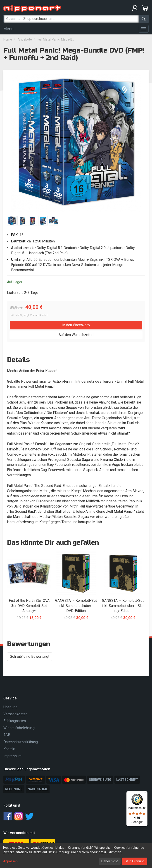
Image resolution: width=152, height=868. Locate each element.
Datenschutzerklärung (21, 742)
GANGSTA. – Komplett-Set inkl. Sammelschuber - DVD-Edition (76, 606)
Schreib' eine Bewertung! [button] (30, 656)
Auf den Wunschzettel (76, 335)
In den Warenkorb (76, 325)
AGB (7, 735)
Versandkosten (39, 315)
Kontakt (9, 749)
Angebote (25, 39)
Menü (8, 29)
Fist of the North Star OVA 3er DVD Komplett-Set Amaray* (29, 606)
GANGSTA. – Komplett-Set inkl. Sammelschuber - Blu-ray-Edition (123, 606)
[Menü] (145, 794)
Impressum (12, 756)
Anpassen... (11, 861)
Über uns (10, 707)
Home (8, 39)
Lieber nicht (110, 861)
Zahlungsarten (15, 721)
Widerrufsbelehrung (19, 728)
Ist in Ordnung (135, 861)
